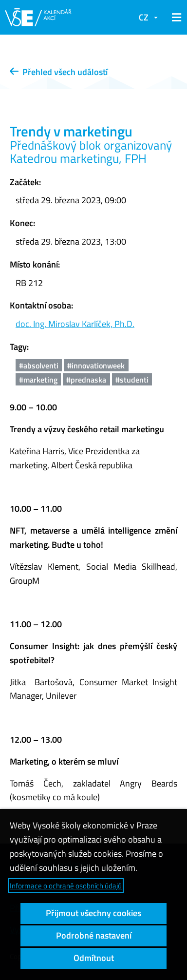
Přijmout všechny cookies (93, 913)
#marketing (38, 380)
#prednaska (86, 380)
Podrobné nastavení (94, 935)
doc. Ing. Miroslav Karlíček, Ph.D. (75, 324)
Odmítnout (94, 958)
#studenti (132, 380)
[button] (175, 18)
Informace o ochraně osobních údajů (66, 886)
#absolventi (39, 365)
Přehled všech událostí (59, 72)
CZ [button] (144, 17)
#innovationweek (96, 365)
